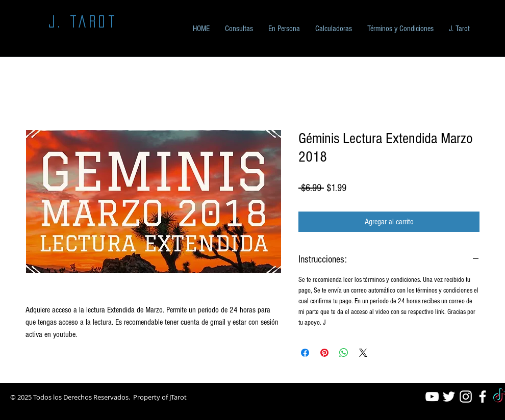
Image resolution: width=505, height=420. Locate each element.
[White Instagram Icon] (466, 397)
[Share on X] (363, 353)
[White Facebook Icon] (483, 397)
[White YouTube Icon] (432, 397)
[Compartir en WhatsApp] (344, 353)
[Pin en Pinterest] (324, 353)
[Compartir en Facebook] (305, 353)
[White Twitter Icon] (449, 397)
